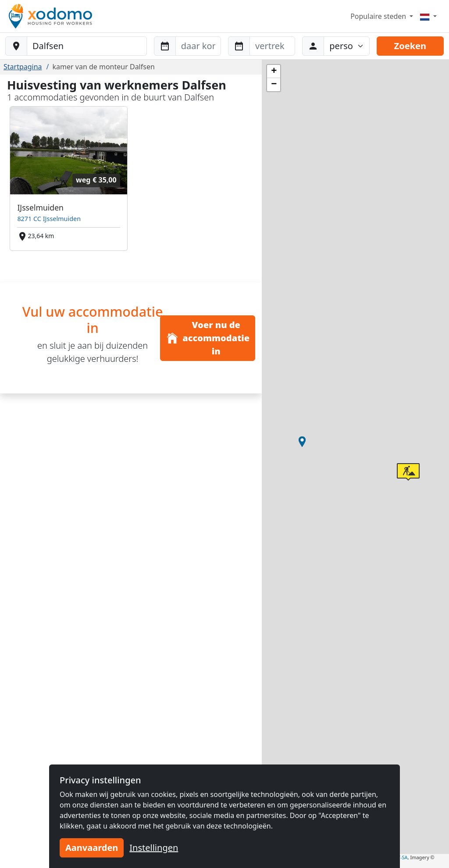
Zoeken (410, 46)
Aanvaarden (92, 848)
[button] (302, 442)
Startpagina (23, 67)
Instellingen (154, 848)
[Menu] (428, 16)
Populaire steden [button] (379, 16)
